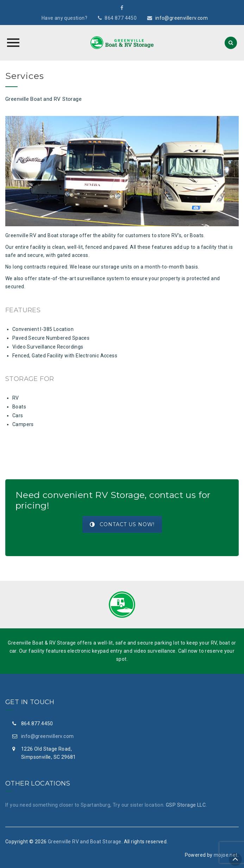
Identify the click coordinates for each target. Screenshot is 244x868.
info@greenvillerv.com (182, 18)
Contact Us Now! (122, 524)
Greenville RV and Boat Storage (85, 842)
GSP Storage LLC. (186, 805)
